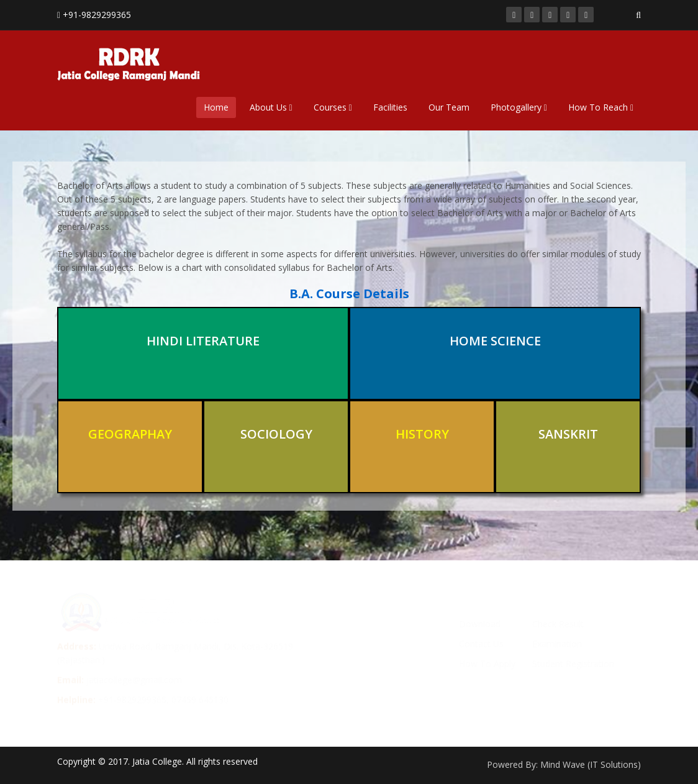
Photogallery (519, 107)
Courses (333, 107)
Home (216, 107)
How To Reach (601, 107)
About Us (271, 107)
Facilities (390, 107)
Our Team (449, 107)
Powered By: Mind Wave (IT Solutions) (564, 764)
